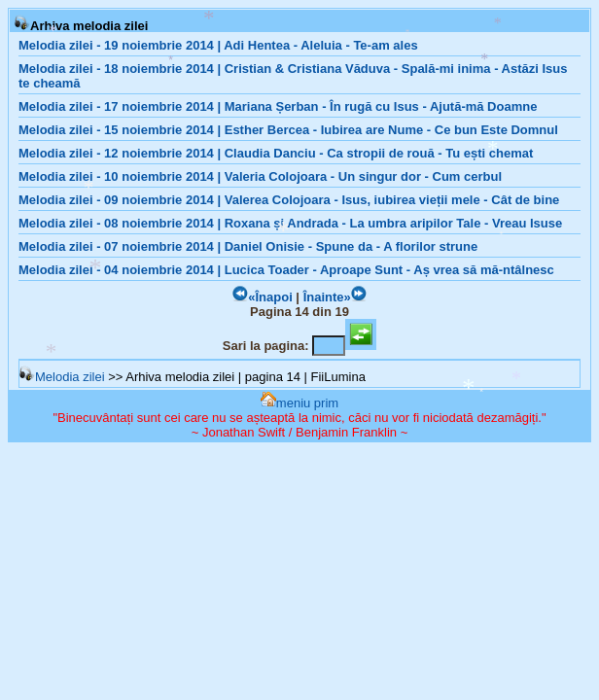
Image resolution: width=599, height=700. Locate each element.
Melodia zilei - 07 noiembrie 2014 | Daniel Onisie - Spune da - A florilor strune (248, 246)
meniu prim (299, 403)
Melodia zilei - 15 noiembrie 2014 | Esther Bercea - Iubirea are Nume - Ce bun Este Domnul (288, 130)
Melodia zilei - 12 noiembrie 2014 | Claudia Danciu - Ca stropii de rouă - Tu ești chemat (276, 153)
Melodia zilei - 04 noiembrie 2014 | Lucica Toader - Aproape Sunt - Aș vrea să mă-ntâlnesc (286, 270)
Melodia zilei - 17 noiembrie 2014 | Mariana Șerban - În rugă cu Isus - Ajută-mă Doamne (278, 106)
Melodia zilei (62, 377)
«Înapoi (263, 297)
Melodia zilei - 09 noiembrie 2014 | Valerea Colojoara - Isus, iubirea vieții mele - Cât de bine (289, 200)
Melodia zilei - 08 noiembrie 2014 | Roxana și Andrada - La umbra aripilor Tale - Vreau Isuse (290, 223)
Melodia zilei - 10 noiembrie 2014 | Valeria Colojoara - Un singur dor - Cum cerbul (260, 176)
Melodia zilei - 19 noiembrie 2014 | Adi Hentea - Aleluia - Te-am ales (218, 45)
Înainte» (335, 297)
